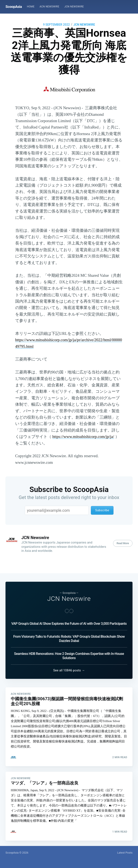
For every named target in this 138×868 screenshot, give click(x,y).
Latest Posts (125, 853)
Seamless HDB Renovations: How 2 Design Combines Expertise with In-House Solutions (69, 649)
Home (31, 7)
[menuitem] (31, 7)
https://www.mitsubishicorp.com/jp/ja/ (83, 437)
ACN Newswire (49, 7)
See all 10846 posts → (69, 664)
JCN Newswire (74, 7)
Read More (123, 543)
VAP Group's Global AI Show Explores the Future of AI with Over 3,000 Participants (69, 617)
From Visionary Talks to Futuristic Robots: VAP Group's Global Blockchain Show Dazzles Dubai (69, 632)
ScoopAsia (14, 7)
